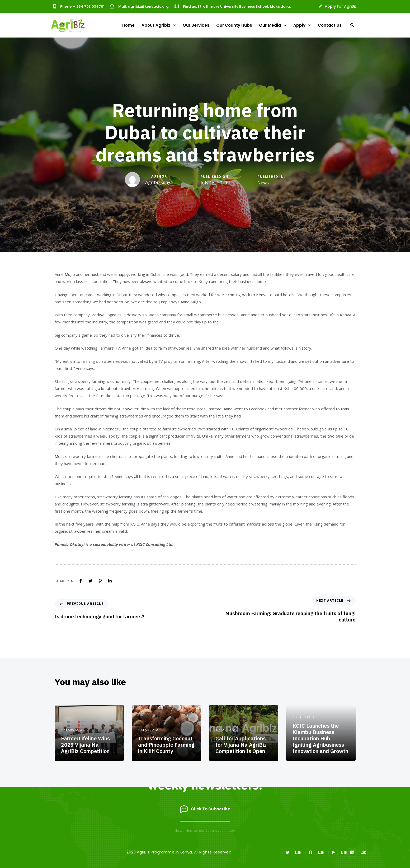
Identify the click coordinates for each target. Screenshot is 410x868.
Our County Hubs (234, 25)
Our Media (273, 25)
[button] (352, 25)
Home (128, 25)
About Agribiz (159, 25)
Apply (302, 25)
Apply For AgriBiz (337, 6)
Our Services (196, 25)
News (263, 183)
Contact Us (330, 25)
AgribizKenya (159, 182)
